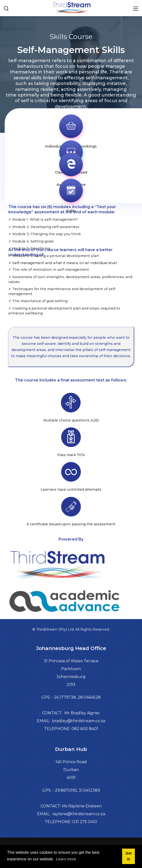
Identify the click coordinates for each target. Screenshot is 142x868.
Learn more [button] (66, 859)
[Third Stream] (71, 8)
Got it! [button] (129, 856)
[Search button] (6, 8)
